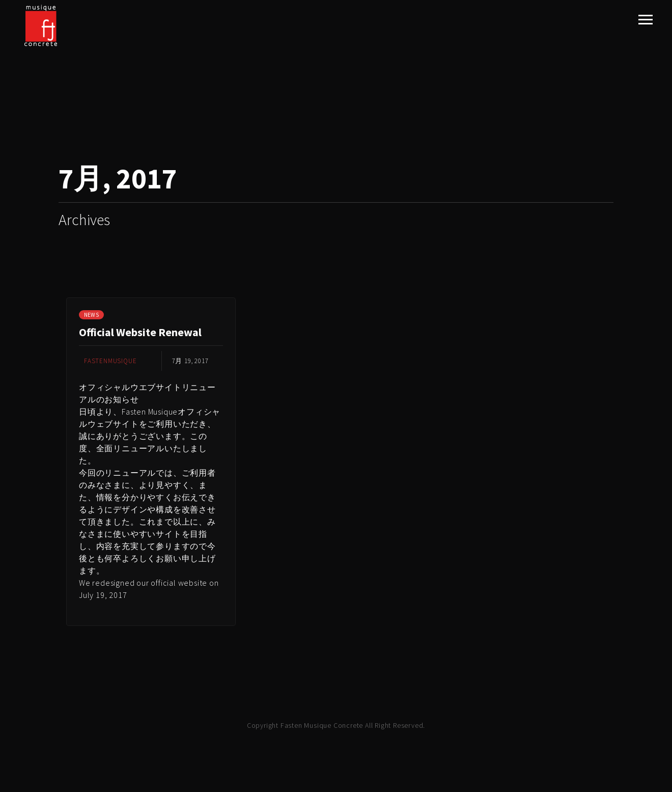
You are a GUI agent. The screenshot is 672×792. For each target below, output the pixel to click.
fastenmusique (110, 361)
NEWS (91, 315)
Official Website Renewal (140, 332)
